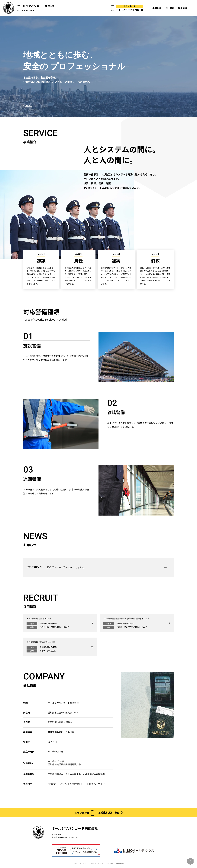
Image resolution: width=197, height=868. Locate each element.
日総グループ (94, 784)
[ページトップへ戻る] (190, 861)
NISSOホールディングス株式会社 (64, 784)
